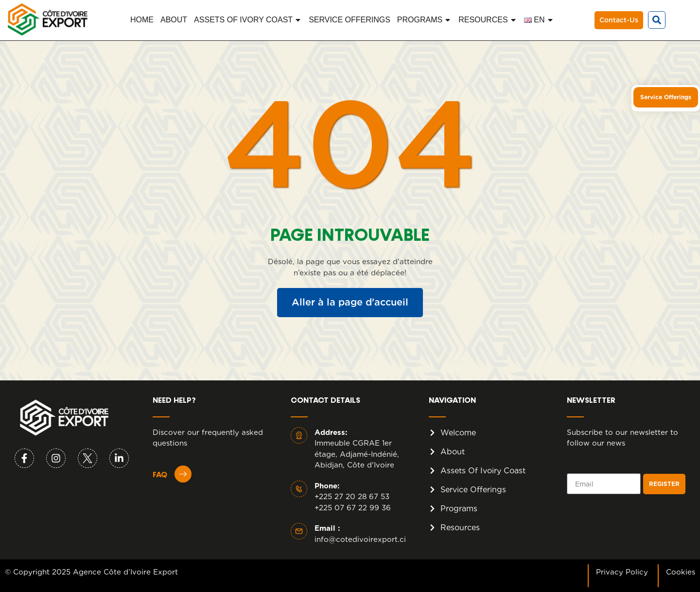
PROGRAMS (424, 20)
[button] (657, 20)
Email (577, 469)
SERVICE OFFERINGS (350, 20)
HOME (142, 20)
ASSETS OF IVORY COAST (248, 20)
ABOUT (174, 20)
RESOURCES (488, 20)
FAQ (160, 475)
